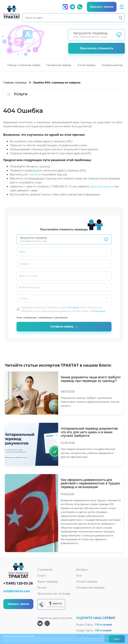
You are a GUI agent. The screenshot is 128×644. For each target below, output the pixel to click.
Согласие (73, 308)
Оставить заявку (64, 327)
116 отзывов (103, 625)
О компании (45, 570)
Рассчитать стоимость (97, 48)
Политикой (98, 311)
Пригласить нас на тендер (54, 594)
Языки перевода (48, 582)
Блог (79, 576)
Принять (117, 639)
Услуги (41, 576)
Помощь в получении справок (24, 65)
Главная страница (15, 82)
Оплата (42, 588)
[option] (24, 65)
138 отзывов (103, 631)
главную (33, 174)
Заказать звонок (18, 604)
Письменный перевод (59, 65)
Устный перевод (86, 65)
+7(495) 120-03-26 (18, 584)
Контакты (82, 570)
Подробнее (37, 642)
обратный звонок (101, 186)
